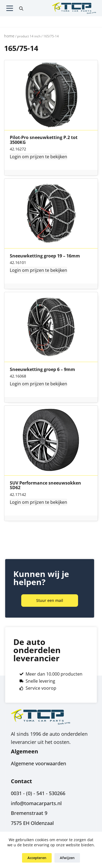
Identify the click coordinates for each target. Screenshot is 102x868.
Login (15, 157)
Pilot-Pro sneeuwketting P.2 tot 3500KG (44, 140)
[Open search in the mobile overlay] (21, 8)
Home (9, 36)
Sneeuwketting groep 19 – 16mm (45, 256)
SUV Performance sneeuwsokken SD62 (45, 485)
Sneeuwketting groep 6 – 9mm (42, 370)
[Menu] (10, 8)
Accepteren (37, 858)
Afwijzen (67, 858)
